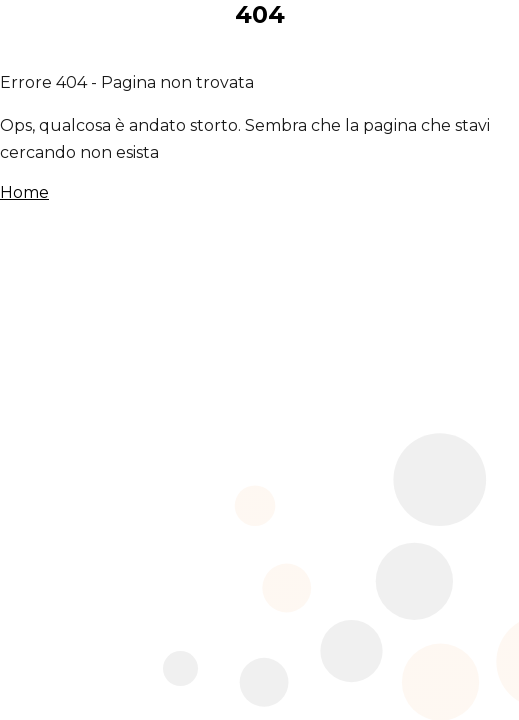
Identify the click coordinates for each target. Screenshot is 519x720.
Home (24, 192)
